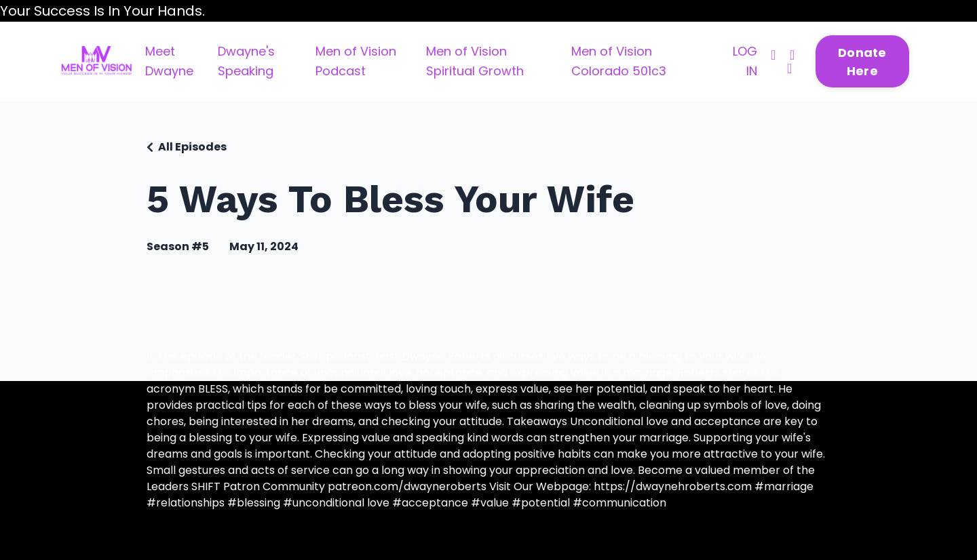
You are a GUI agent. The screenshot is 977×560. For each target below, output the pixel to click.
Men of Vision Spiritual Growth (475, 61)
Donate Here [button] (862, 62)
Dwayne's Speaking (246, 61)
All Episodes (192, 147)
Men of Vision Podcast (356, 61)
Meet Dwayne (169, 61)
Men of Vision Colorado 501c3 (619, 61)
